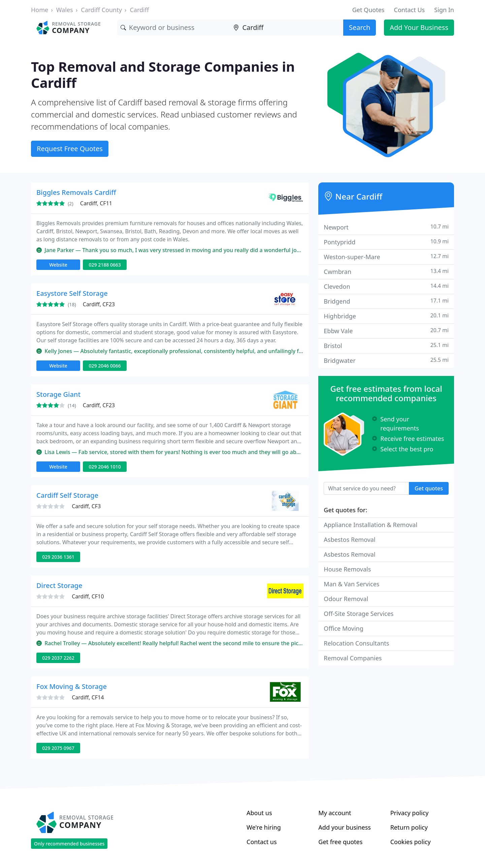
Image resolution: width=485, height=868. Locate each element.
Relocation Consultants (356, 643)
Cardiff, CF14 (88, 697)
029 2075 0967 (58, 748)
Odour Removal (346, 599)
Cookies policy (411, 842)
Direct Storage (59, 585)
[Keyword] (174, 28)
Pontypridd (386, 242)
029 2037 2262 (58, 658)
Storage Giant (58, 394)
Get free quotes (340, 842)
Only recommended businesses (69, 844)
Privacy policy (410, 813)
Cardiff (139, 10)
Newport (386, 227)
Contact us (262, 842)
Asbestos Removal (349, 540)
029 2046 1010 (105, 467)
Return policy (409, 827)
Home (40, 10)
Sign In (444, 10)
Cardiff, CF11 (96, 203)
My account (335, 813)
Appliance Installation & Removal (370, 525)
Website (58, 265)
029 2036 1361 (58, 557)
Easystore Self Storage (72, 293)
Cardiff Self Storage (67, 495)
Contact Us (410, 10)
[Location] (287, 28)
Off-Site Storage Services (359, 614)
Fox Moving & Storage (72, 686)
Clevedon (386, 286)
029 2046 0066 (105, 366)
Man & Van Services (351, 584)
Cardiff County (101, 10)
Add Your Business (419, 27)
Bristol (386, 345)
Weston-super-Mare (386, 257)
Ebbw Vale (386, 331)
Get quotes (429, 488)
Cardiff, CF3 (86, 506)
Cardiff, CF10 (88, 596)
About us (259, 813)
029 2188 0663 (105, 265)
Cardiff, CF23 (99, 304)
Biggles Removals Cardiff (76, 192)
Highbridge (386, 316)
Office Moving (343, 628)
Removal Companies (353, 658)
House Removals (347, 569)
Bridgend (386, 301)
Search (360, 27)
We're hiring (264, 827)
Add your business (345, 827)
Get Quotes (368, 10)
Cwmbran (386, 271)
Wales (65, 10)
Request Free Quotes (70, 149)
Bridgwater (386, 360)
